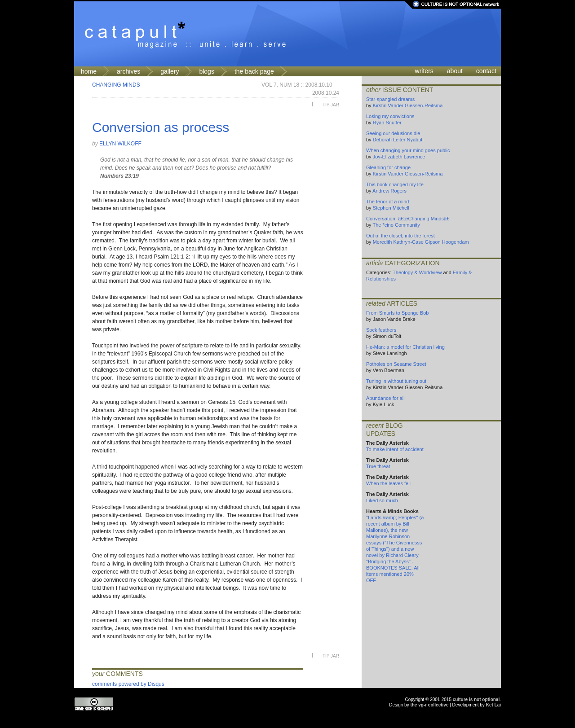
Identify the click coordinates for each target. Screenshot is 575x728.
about (455, 71)
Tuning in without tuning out (396, 381)
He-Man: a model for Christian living (405, 347)
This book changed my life (395, 184)
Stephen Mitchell (391, 208)
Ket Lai (493, 705)
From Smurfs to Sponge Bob (397, 313)
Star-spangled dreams (390, 99)
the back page (254, 71)
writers (424, 71)
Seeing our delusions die (393, 133)
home (89, 71)
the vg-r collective (429, 705)
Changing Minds (116, 85)
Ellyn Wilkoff (120, 144)
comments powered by (128, 684)
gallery (170, 71)
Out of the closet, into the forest (400, 236)
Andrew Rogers (389, 191)
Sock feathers (381, 330)
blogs (206, 71)
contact (486, 71)
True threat (378, 466)
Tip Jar (331, 105)
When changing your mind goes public (408, 150)
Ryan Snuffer (387, 123)
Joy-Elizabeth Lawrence (399, 157)
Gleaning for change (388, 167)
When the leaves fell (388, 483)
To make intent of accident (395, 449)
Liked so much (382, 500)
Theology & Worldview (417, 272)
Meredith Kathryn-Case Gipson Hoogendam (421, 242)
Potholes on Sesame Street (396, 364)
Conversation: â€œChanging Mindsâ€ (409, 219)
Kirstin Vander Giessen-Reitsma (408, 105)
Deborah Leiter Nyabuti (398, 140)
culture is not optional (476, 699)
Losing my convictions (390, 116)
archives (128, 71)
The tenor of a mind (387, 202)
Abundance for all (385, 398)
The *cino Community (396, 225)
